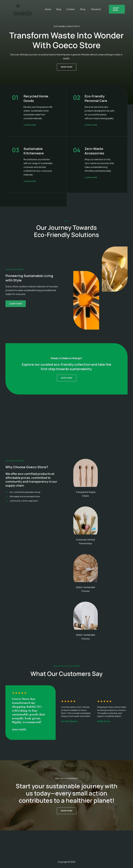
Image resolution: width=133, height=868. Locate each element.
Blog (54, 9)
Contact (65, 9)
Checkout (87, 9)
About (45, 9)
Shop (76, 9)
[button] (115, 9)
